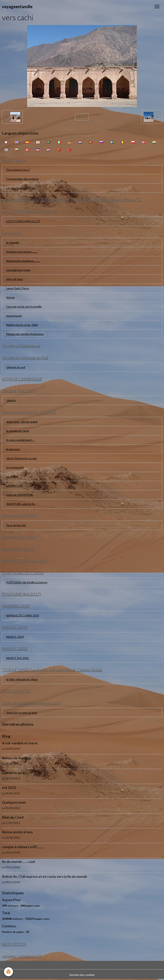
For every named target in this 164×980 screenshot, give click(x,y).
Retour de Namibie (17, 758)
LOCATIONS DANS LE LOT (23, 221)
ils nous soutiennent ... (20, 440)
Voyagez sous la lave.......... (22, 252)
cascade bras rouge (18, 270)
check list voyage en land (22, 712)
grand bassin (14, 316)
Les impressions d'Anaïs (21, 188)
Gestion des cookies (82, 975)
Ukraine (11, 400)
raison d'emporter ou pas (22, 458)
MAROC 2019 (15, 637)
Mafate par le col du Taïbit (22, 325)
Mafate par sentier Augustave (25, 334)
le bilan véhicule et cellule (22, 679)
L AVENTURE (15, 486)
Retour (82, 117)
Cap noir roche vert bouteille (24, 306)
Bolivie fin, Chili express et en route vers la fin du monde (45, 877)
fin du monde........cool (18, 862)
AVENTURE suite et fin (21, 504)
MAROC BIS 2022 (17, 658)
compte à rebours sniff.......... (23, 847)
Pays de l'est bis (16, 525)
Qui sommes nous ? (18, 170)
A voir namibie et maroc (20, 743)
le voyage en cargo (18, 431)
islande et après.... (16, 773)
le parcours (13, 449)
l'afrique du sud (16, 367)
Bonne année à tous (17, 832)
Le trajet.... (13, 476)
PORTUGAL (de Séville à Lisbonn (27, 582)
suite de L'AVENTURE (20, 495)
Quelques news (14, 802)
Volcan (10, 297)
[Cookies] (8, 972)
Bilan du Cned (13, 817)
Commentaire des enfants (22, 179)
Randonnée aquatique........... (23, 261)
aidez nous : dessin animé (22, 422)
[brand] (17, 7)
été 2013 (9, 788)
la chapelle (13, 242)
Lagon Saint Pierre (18, 288)
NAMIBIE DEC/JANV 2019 (23, 615)
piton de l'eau (14, 279)
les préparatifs (15, 467)
